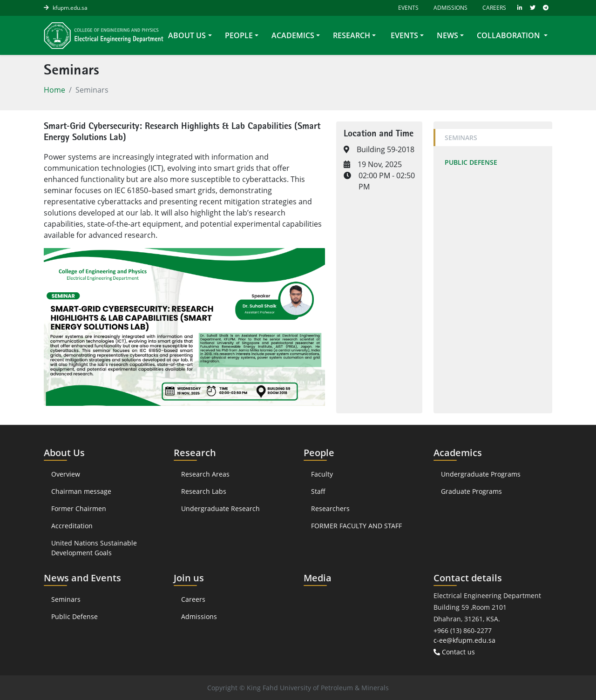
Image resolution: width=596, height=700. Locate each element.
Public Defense (471, 162)
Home (54, 90)
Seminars (461, 138)
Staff (318, 491)
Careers (494, 8)
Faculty (322, 474)
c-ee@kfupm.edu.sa (464, 640)
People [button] (239, 35)
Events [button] (403, 35)
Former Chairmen (79, 508)
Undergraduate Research (220, 508)
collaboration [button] (509, 35)
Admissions (450, 8)
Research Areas (205, 474)
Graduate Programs (471, 491)
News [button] (447, 35)
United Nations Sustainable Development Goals (94, 548)
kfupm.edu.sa (70, 8)
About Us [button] (187, 35)
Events (408, 8)
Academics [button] (293, 35)
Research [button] (352, 35)
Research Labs (204, 491)
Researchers (330, 508)
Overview (66, 474)
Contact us (454, 652)
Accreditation (73, 526)
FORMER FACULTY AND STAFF (356, 526)
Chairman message (81, 491)
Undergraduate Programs (481, 474)
